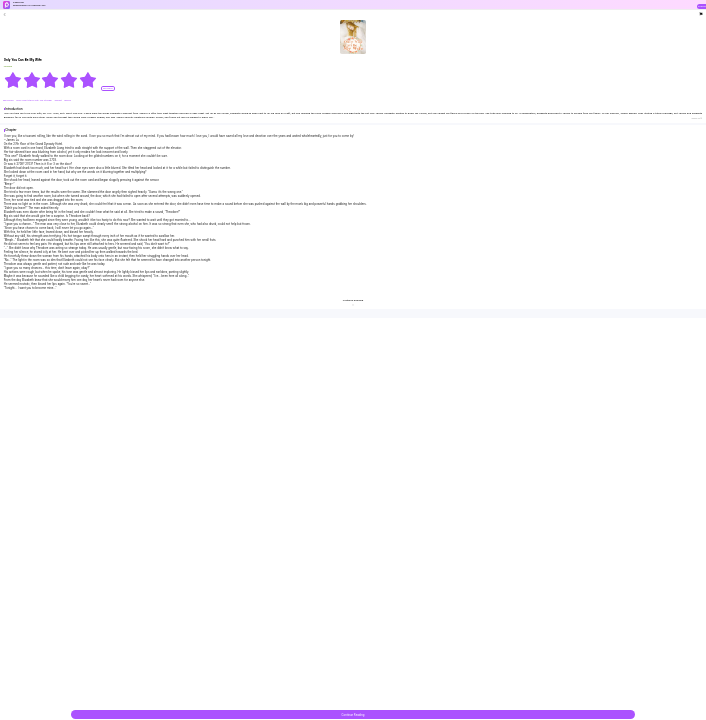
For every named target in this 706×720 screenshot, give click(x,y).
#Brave (67, 100)
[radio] (13, 80)
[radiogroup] (50, 80)
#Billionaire (9, 100)
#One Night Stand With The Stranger (34, 100)
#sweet (59, 100)
